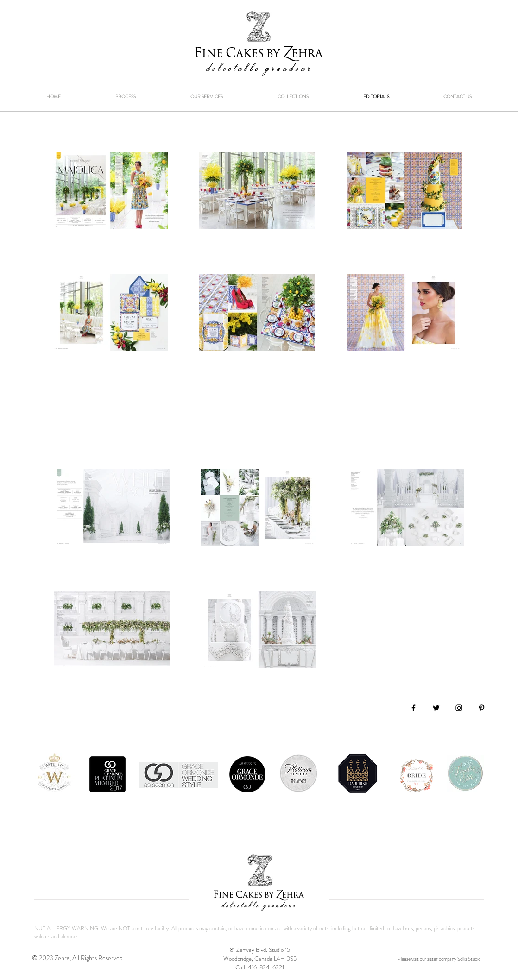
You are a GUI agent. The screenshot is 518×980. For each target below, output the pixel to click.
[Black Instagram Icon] (459, 708)
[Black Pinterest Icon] (482, 708)
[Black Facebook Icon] (414, 708)
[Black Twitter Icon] (436, 708)
